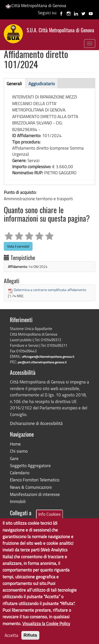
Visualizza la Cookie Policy (46, 632)
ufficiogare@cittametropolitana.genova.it (48, 357)
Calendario (20, 473)
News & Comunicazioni (31, 487)
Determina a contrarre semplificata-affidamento (50, 290)
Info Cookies (49, 523)
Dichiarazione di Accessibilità (36, 423)
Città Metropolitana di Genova (36, 5)
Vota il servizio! (18, 246)
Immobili (18, 501)
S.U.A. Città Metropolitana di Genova (60, 31)
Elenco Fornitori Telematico (35, 480)
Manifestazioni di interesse (35, 494)
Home (15, 444)
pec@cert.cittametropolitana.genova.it (42, 362)
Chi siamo (19, 451)
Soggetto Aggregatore (30, 466)
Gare (14, 458)
